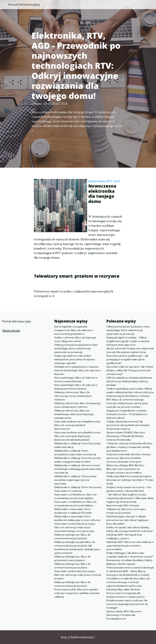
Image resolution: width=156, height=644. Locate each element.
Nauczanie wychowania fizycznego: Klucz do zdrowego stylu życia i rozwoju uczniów (78, 575)
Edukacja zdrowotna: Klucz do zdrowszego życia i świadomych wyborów (73, 396)
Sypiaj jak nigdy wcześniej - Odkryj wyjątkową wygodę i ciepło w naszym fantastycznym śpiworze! (128, 341)
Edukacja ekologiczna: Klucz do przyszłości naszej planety (72, 558)
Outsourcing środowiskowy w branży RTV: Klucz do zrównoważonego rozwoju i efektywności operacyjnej (128, 400)
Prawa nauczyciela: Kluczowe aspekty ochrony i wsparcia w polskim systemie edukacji (77, 593)
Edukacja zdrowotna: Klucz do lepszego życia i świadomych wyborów (78, 405)
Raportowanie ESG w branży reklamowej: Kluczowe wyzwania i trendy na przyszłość (126, 509)
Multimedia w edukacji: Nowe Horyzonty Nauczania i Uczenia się (78, 489)
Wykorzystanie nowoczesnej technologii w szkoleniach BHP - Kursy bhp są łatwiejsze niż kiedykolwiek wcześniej (130, 571)
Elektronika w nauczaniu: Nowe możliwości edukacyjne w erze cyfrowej (77, 518)
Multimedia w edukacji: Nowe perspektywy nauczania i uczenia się (75, 452)
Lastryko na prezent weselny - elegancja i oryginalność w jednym (126, 409)
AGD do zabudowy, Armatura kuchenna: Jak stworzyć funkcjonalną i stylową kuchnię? (129, 381)
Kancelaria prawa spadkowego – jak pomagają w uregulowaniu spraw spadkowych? (127, 359)
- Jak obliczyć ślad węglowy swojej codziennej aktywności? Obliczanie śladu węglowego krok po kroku (130, 498)
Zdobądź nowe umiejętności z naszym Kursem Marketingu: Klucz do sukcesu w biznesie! (78, 370)
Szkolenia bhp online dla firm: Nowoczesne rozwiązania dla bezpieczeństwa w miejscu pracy (126, 593)
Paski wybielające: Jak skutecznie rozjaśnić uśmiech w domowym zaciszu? (130, 555)
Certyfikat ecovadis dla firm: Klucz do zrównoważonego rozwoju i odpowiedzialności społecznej (128, 582)
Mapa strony (11, 330)
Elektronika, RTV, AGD (104, 181)
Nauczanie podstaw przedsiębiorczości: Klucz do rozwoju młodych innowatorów (78, 425)
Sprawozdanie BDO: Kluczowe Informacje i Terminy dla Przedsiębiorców (124, 615)
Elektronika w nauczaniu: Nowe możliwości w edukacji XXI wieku (73, 511)
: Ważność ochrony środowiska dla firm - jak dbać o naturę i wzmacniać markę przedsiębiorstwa (130, 447)
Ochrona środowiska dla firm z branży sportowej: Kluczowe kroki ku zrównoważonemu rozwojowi (129, 458)
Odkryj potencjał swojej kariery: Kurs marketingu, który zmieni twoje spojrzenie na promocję (76, 348)
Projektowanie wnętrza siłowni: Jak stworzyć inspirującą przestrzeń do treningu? (127, 604)
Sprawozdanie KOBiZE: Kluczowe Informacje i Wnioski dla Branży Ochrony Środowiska (126, 436)
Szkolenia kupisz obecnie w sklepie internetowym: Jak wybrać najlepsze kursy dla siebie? (128, 520)
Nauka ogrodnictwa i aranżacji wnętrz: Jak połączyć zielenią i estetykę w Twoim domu (130, 480)
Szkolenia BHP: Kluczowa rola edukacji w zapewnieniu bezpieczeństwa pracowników (130, 546)
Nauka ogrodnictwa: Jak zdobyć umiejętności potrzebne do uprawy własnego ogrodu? (75, 359)
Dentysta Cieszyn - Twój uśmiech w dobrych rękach (127, 416)
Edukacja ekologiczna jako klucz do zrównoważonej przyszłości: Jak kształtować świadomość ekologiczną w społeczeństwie (77, 547)
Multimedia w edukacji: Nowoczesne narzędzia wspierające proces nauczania (75, 480)
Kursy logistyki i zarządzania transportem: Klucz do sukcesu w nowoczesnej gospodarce (74, 330)
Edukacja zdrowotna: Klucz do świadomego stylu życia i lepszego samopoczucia (74, 414)
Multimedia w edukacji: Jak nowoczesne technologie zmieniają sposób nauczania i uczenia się (78, 469)
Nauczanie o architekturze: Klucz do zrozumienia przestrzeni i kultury (75, 496)
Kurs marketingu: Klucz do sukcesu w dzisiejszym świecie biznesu (76, 387)
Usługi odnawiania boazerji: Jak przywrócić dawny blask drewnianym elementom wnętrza (128, 425)
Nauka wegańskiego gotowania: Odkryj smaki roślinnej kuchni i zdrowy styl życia (130, 390)
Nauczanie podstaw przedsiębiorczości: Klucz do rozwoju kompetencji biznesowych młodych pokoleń (78, 436)
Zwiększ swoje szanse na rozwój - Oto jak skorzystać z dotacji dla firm (129, 489)
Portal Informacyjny (26, 5)
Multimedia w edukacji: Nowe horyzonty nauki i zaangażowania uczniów (78, 460)
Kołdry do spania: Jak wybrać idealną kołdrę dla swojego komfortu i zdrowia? (130, 529)
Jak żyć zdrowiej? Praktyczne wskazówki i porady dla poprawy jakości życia (130, 350)
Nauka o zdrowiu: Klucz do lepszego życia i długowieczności (75, 339)
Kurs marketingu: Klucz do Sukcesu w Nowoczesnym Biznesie (76, 379)
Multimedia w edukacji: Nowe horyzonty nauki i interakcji (78, 445)
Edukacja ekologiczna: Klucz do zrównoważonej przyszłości (72, 536)
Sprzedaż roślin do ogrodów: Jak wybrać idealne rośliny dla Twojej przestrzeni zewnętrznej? (130, 370)
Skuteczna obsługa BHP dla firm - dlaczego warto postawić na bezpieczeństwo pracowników (126, 469)
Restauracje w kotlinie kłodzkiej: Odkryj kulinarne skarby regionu (129, 562)
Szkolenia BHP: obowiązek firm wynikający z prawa (124, 536)
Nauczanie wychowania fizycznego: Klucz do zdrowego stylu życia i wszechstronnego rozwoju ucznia (75, 527)
